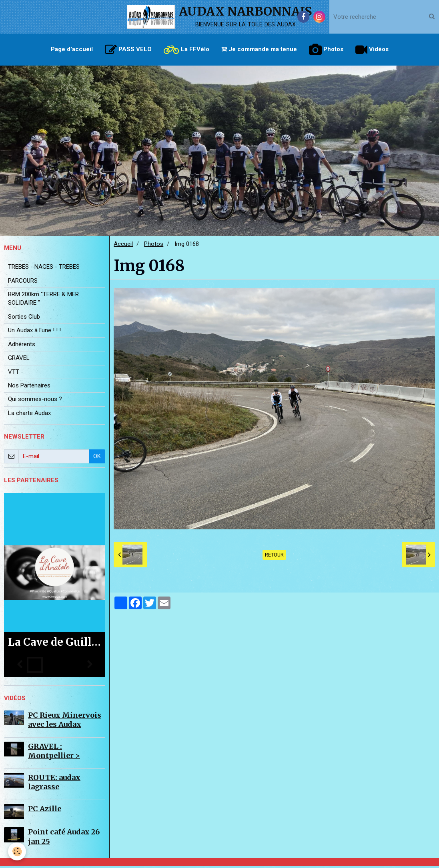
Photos (326, 50)
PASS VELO (128, 50)
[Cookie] (17, 851)
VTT (14, 374)
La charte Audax (29, 415)
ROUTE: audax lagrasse (54, 784)
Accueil (123, 246)
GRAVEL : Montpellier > (54, 753)
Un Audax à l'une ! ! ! (34, 332)
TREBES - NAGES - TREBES (44, 269)
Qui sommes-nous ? (35, 401)
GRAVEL (19, 360)
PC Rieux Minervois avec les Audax (65, 722)
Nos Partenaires (29, 387)
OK (97, 458)
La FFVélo (186, 50)
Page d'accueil (72, 49)
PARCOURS (23, 283)
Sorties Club (24, 319)
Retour (274, 557)
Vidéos (372, 50)
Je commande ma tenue (259, 49)
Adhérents (22, 346)
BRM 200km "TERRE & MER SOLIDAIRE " (43, 300)
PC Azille (45, 811)
